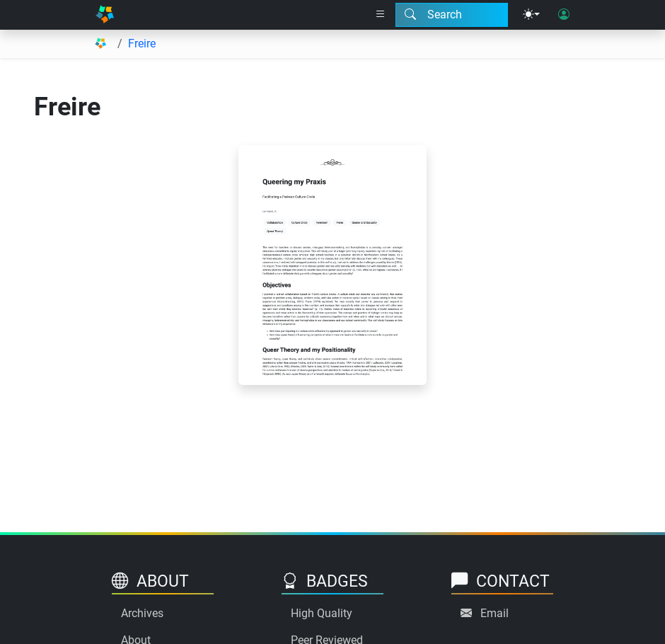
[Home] (105, 15)
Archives (142, 613)
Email (495, 613)
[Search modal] (452, 15)
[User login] (564, 15)
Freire (142, 44)
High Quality (322, 613)
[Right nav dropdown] (381, 15)
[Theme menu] (531, 15)
